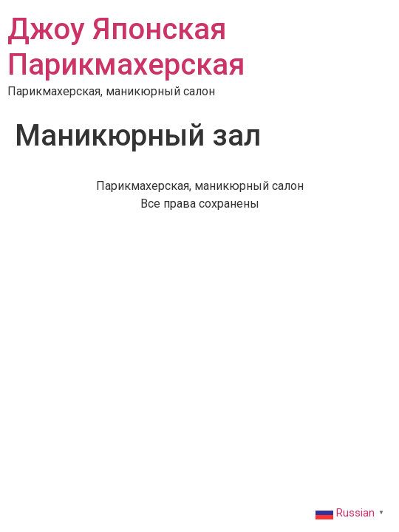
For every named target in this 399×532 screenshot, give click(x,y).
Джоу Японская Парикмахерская (126, 47)
